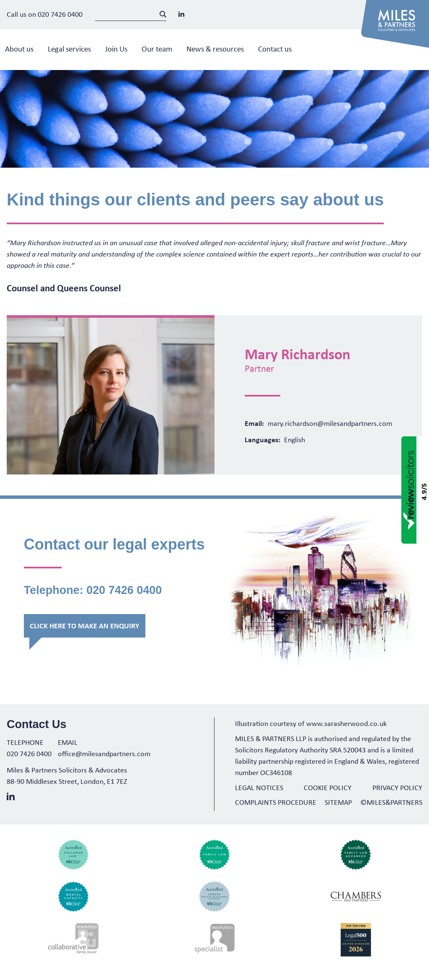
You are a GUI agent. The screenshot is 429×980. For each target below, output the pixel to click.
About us (19, 49)
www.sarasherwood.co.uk (346, 723)
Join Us (116, 49)
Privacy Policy (397, 787)
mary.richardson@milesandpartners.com (330, 423)
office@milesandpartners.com (104, 753)
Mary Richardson (297, 354)
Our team (157, 49)
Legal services (69, 49)
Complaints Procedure (276, 802)
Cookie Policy (328, 787)
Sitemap (338, 802)
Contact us (275, 49)
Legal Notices (259, 787)
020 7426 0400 (60, 14)
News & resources (215, 49)
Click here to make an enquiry (84, 625)
